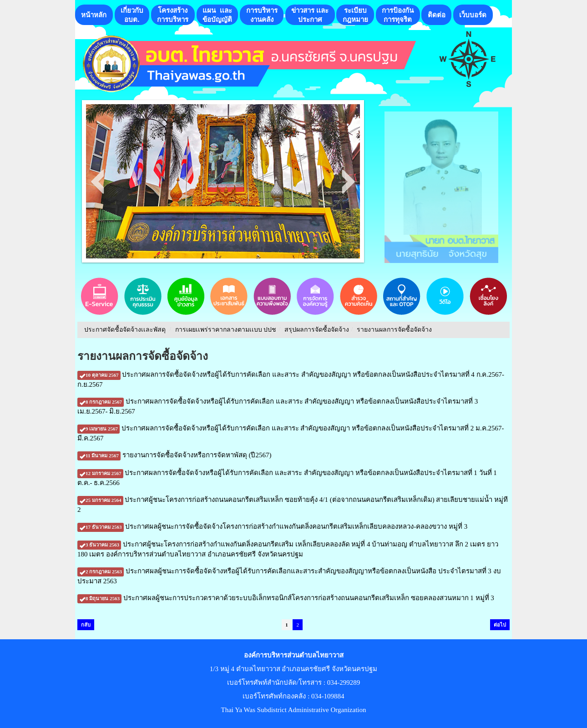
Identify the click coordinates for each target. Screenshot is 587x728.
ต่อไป (500, 625)
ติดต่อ (437, 15)
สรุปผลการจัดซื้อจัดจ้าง (317, 330)
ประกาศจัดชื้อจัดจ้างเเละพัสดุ (125, 330)
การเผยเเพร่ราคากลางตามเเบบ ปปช (226, 330)
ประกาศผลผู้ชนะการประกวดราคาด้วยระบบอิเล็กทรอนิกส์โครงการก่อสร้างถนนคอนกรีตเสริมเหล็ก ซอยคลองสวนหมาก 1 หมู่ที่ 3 (286, 598)
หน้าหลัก (94, 15)
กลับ (86, 625)
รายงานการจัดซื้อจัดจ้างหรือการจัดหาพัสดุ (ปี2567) (174, 455)
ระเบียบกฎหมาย (355, 15)
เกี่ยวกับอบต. (132, 15)
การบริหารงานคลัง (262, 15)
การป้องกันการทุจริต (398, 15)
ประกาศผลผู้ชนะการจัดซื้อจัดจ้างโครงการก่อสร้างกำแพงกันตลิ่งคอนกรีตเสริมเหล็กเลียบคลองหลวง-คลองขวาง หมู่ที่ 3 (272, 526)
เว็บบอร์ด (473, 15)
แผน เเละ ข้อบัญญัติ (217, 15)
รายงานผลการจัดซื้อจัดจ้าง (394, 330)
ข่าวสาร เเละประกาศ (310, 15)
